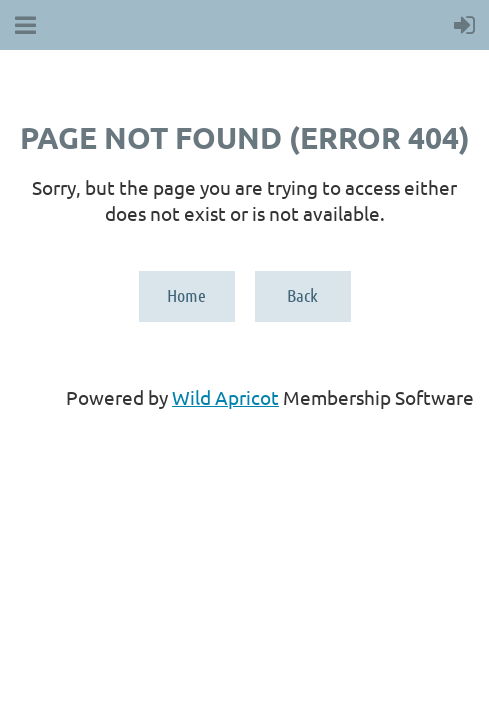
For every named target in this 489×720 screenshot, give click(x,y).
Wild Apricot (225, 397)
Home (186, 295)
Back (302, 295)
